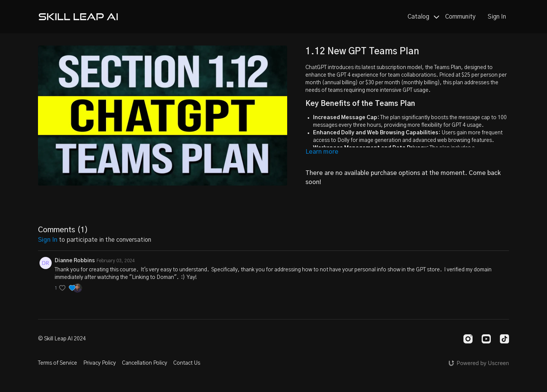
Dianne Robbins (75, 261)
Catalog (423, 17)
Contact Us (187, 363)
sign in (48, 240)
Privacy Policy (100, 363)
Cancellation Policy (145, 363)
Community (460, 17)
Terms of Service (58, 363)
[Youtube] (486, 339)
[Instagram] (468, 339)
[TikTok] (504, 339)
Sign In (497, 17)
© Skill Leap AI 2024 (62, 339)
